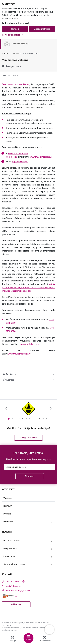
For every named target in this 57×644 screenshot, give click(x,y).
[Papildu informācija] (23, 581)
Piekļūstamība (10, 548)
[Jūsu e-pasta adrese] (30, 467)
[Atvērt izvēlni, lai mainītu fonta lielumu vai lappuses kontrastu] (45, 639)
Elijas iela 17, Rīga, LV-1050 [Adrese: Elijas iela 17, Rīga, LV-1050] (19, 590)
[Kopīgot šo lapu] (28, 380)
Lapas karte (9, 556)
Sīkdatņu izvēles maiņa (14, 564)
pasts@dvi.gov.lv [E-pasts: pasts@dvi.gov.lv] (13, 586)
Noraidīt (15, 29)
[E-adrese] (8, 596)
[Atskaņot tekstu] (13, 66)
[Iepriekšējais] (6, 408)
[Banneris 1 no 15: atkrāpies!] (28, 408)
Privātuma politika (12, 541)
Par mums (8, 522)
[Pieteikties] (30, 476)
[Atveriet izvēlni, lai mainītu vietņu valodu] (12, 639)
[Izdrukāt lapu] (28, 374)
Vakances (8, 498)
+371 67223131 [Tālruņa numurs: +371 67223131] (13, 582)
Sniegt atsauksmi (28, 438)
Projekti (7, 514)
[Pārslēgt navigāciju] (28, 638)
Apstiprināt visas (42, 29)
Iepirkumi (8, 506)
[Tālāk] (51, 408)
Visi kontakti (16, 604)
